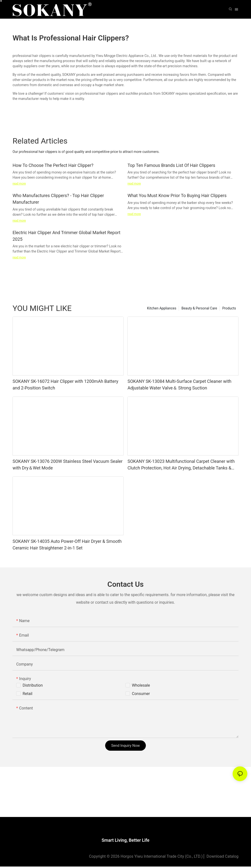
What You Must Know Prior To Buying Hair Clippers (177, 195)
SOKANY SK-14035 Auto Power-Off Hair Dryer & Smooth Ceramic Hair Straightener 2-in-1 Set (67, 545)
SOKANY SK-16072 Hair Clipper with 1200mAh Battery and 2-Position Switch (65, 385)
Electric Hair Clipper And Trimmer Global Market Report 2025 (66, 236)
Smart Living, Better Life (126, 842)
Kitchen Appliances (162, 308)
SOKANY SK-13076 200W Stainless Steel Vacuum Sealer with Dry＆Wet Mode (68, 465)
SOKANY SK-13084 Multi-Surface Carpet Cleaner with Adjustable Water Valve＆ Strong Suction (179, 385)
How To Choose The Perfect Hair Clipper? (53, 165)
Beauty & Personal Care (199, 308)
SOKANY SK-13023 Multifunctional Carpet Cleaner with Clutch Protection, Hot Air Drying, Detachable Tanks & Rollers (181, 465)
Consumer (141, 694)
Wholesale (141, 685)
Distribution (33, 685)
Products (229, 308)
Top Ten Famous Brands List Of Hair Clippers (171, 165)
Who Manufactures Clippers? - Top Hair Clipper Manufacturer (58, 199)
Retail (27, 694)
